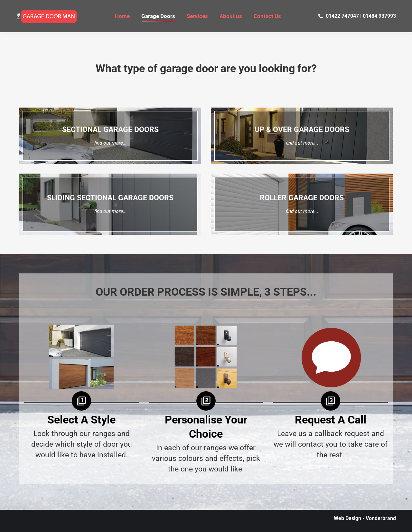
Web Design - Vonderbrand (365, 518)
